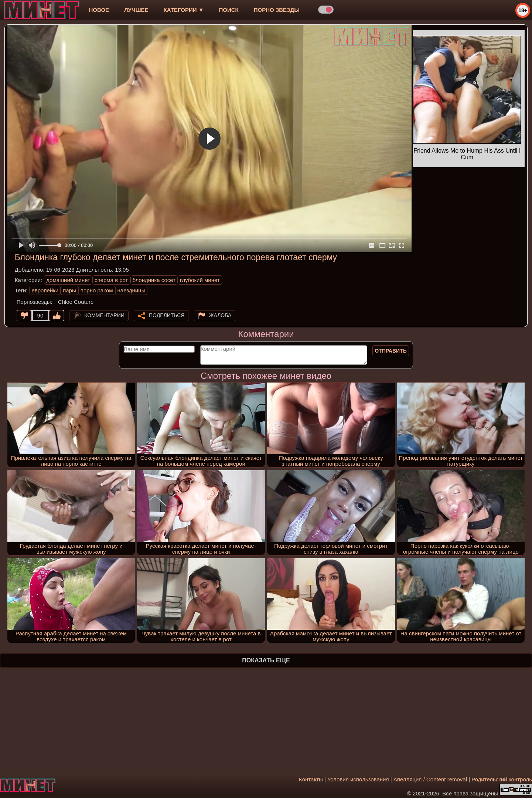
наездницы (132, 290)
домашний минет (68, 280)
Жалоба (220, 315)
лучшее (136, 10)
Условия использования (358, 779)
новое (99, 10)
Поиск (229, 10)
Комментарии (104, 315)
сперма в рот (111, 280)
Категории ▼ (184, 10)
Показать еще (266, 660)
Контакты (311, 779)
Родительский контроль (502, 779)
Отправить (391, 351)
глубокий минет (200, 280)
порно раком (97, 290)
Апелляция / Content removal (430, 779)
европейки (45, 290)
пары (69, 290)
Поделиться (167, 315)
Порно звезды (277, 10)
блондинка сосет (154, 280)
